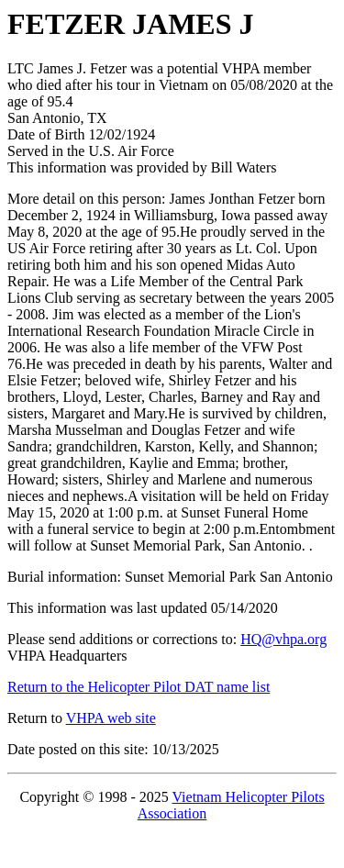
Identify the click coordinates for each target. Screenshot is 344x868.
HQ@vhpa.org (283, 639)
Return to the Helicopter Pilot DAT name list (139, 687)
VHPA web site (111, 718)
